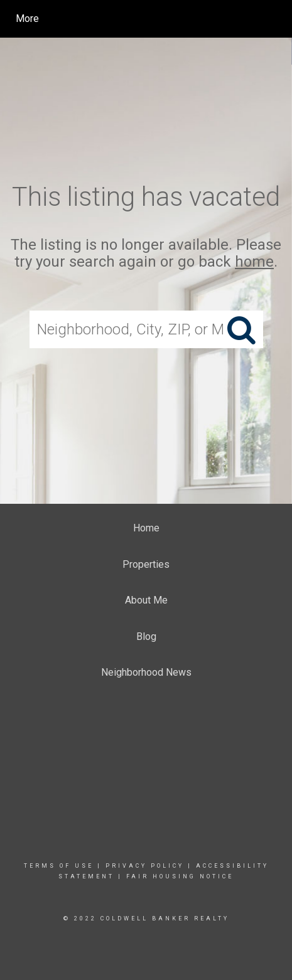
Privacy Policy (145, 866)
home (254, 262)
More (27, 19)
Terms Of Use (59, 866)
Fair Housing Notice (180, 876)
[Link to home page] (129, 19)
